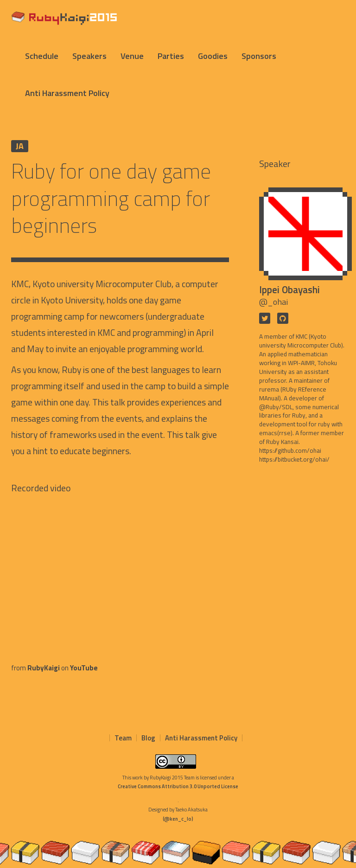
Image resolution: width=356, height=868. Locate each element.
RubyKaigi (44, 668)
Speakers (89, 56)
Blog (148, 738)
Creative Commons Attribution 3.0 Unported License (178, 786)
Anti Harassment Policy (67, 93)
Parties (171, 56)
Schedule (42, 56)
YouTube (84, 668)
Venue (132, 56)
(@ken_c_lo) (178, 819)
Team (123, 738)
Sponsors (259, 56)
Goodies (213, 56)
